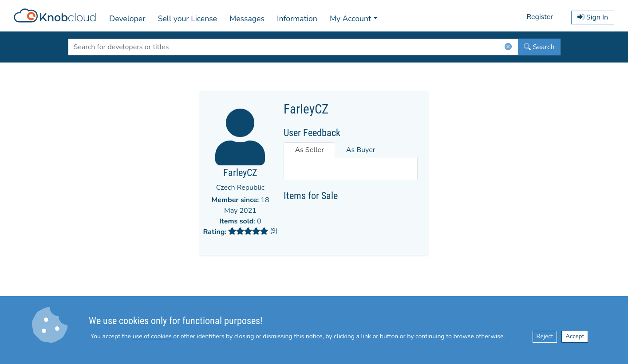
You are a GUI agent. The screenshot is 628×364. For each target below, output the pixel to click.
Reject (545, 336)
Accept (575, 336)
